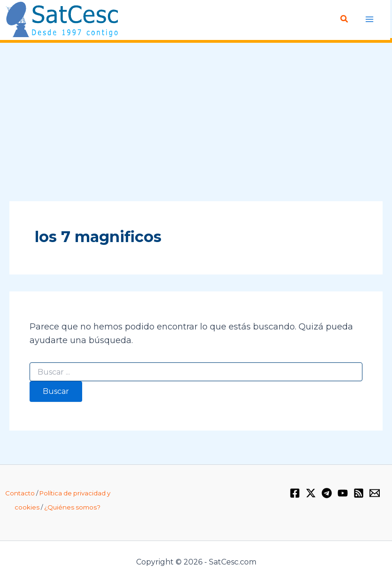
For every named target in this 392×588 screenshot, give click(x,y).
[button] (345, 19)
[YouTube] (343, 493)
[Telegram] (327, 493)
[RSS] (359, 493)
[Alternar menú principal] (370, 19)
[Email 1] (375, 493)
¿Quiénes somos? (72, 507)
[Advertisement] (196, 123)
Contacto (20, 493)
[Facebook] (295, 493)
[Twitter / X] (311, 493)
